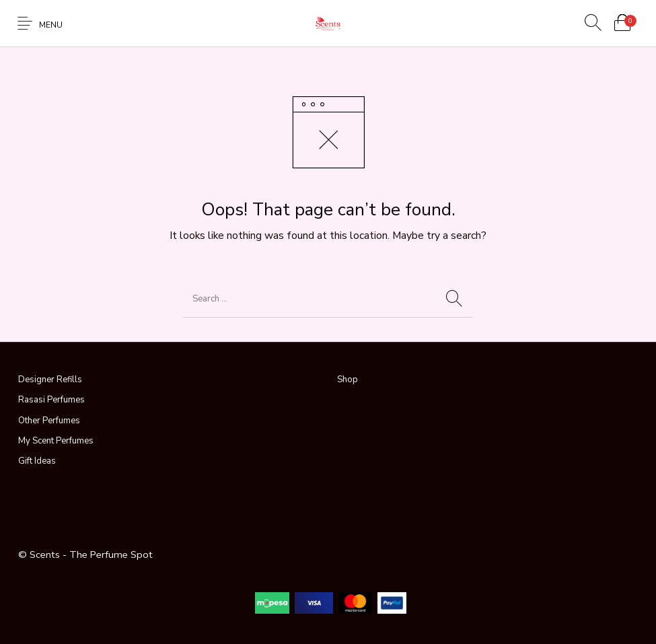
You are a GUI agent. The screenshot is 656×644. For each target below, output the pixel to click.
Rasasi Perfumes (51, 400)
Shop (348, 380)
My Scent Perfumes (56, 441)
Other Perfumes (49, 421)
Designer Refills (50, 380)
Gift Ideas (37, 461)
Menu (51, 25)
